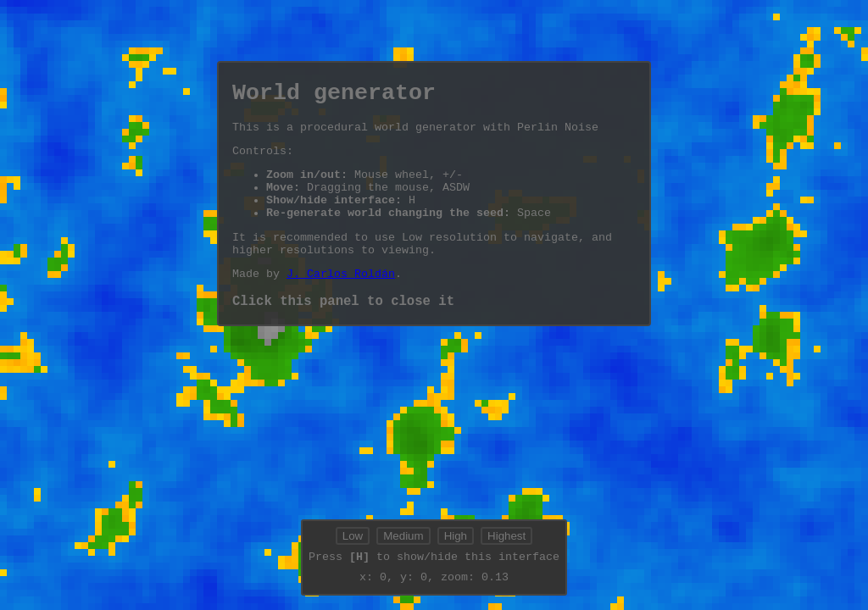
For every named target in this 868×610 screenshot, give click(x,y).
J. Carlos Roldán (341, 301)
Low (353, 538)
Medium (403, 538)
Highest (506, 538)
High (456, 538)
